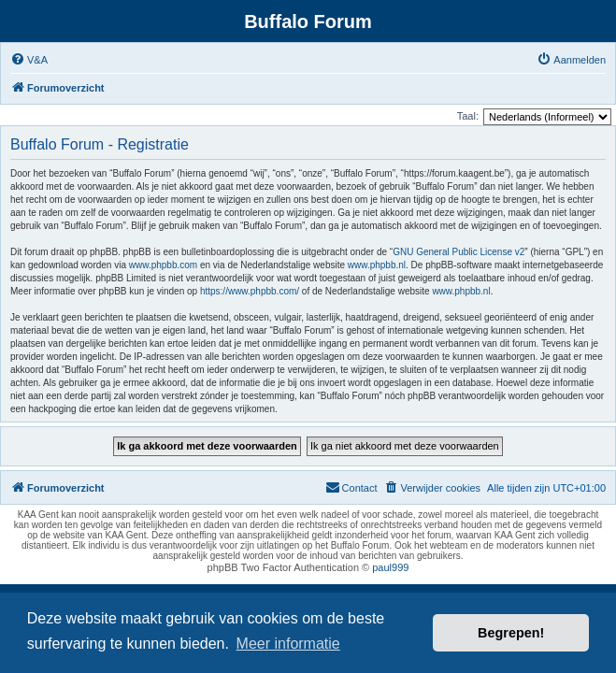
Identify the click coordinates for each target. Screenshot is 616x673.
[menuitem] (29, 60)
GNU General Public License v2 (458, 252)
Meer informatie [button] (288, 644)
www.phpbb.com (163, 265)
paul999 (390, 567)
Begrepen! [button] (511, 633)
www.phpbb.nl (377, 265)
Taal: (468, 116)
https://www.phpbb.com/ (250, 291)
